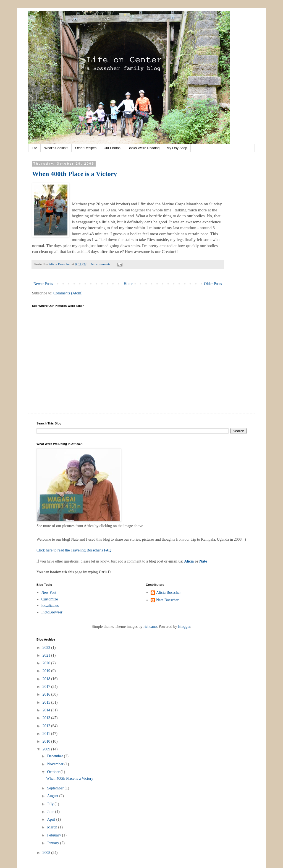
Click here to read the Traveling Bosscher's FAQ (74, 550)
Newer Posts (43, 284)
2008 (47, 853)
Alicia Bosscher (168, 593)
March (53, 827)
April (52, 819)
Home (129, 284)
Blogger (184, 627)
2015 (47, 702)
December (55, 756)
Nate (203, 561)
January (53, 843)
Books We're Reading (144, 148)
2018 (47, 679)
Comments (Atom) (68, 293)
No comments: (102, 264)
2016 (47, 694)
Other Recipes (86, 148)
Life (34, 148)
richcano (150, 627)
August (53, 796)
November (56, 764)
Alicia (189, 561)
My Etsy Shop (177, 148)
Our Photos (112, 148)
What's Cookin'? (56, 148)
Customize (50, 599)
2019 (47, 671)
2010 (47, 741)
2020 (47, 663)
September (56, 788)
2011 (47, 734)
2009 (47, 749)
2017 (47, 687)
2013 (47, 718)
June (51, 812)
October (54, 772)
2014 (47, 710)
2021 (47, 655)
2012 (47, 726)
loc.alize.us (50, 606)
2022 (47, 648)
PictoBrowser (52, 612)
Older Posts (213, 284)
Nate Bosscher (167, 600)
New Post (49, 593)
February (54, 835)
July (51, 804)
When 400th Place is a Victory (74, 174)
